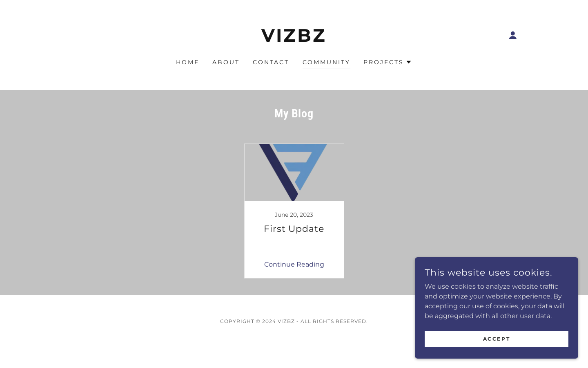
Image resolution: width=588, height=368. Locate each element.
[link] (294, 39)
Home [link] (188, 62)
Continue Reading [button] (294, 264)
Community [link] (327, 62)
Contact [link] (271, 62)
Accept (497, 339)
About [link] (226, 62)
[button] (513, 35)
